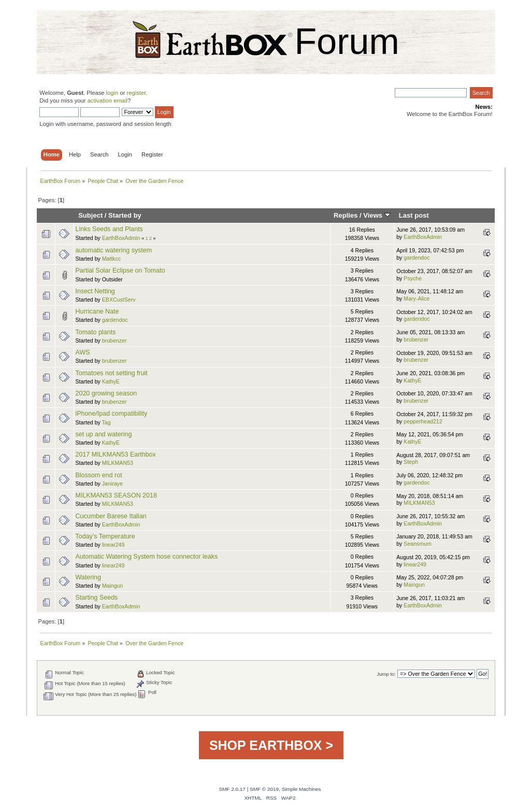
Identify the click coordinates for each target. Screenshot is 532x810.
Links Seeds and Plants (109, 229)
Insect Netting (95, 291)
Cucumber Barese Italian (111, 516)
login (112, 93)
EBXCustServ (119, 300)
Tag (106, 422)
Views (377, 215)
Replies (346, 215)
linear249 (113, 545)
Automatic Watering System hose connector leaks (147, 557)
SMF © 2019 (264, 789)
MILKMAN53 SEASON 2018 (116, 495)
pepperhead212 (423, 421)
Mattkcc (112, 259)
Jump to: (386, 674)
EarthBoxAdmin (121, 238)
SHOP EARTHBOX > (271, 745)
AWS (83, 352)
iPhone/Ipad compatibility (112, 414)
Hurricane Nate (97, 311)
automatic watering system (114, 250)
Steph (411, 462)
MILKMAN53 (118, 463)
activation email (107, 101)
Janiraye (112, 484)
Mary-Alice (416, 299)
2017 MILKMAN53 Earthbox (116, 454)
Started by (125, 215)
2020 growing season (106, 393)
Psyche (413, 278)
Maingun (113, 586)
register (136, 93)
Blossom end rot (99, 475)
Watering (88, 577)
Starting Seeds (97, 598)
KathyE (111, 381)
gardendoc (416, 258)
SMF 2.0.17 (232, 789)
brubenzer (114, 340)
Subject (90, 215)
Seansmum (418, 544)
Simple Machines (301, 789)
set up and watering (104, 434)
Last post (414, 215)
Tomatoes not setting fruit (112, 373)
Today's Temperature (105, 536)
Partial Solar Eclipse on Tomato (120, 271)
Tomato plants (96, 332)
